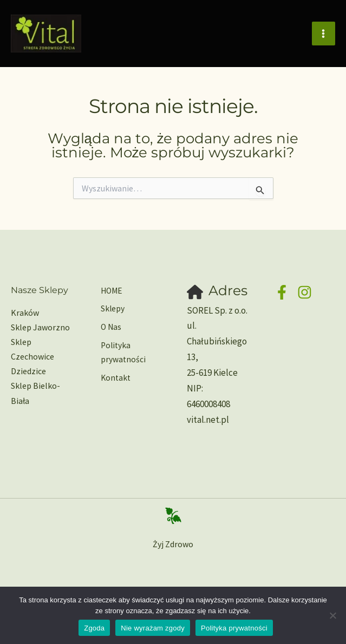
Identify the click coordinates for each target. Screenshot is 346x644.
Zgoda (94, 628)
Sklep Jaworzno (40, 327)
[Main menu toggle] (324, 35)
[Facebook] (282, 292)
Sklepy (111, 308)
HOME (110, 291)
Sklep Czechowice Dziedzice (32, 356)
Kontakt (114, 375)
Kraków (25, 313)
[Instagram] (305, 292)
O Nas (109, 326)
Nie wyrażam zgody (153, 628)
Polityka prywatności (121, 350)
